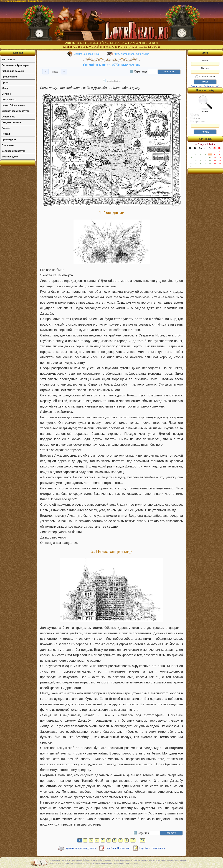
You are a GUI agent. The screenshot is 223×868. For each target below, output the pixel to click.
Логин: (205, 62)
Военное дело (10, 157)
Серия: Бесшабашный (87, 54)
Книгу (195, 115)
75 (143, 840)
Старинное (8, 145)
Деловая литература (13, 151)
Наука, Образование (13, 105)
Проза (5, 82)
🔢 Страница (139, 71)
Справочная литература (16, 111)
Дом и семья (9, 100)
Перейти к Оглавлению (118, 848)
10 (133, 840)
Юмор (5, 88)
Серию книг (198, 121)
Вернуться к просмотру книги (81, 848)
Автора (196, 118)
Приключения (10, 77)
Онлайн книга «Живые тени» (111, 65)
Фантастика (8, 60)
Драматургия (9, 139)
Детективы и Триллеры (15, 65)
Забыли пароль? (212, 86)
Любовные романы (13, 71)
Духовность (8, 117)
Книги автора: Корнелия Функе (132, 54)
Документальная (11, 122)
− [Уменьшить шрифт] (45, 72)
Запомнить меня (205, 77)
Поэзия (6, 134)
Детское (6, 94)
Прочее (6, 128)
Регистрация (197, 86)
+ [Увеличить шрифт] (64, 72)
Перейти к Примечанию (152, 848)
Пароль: (205, 70)
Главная (18, 53)
